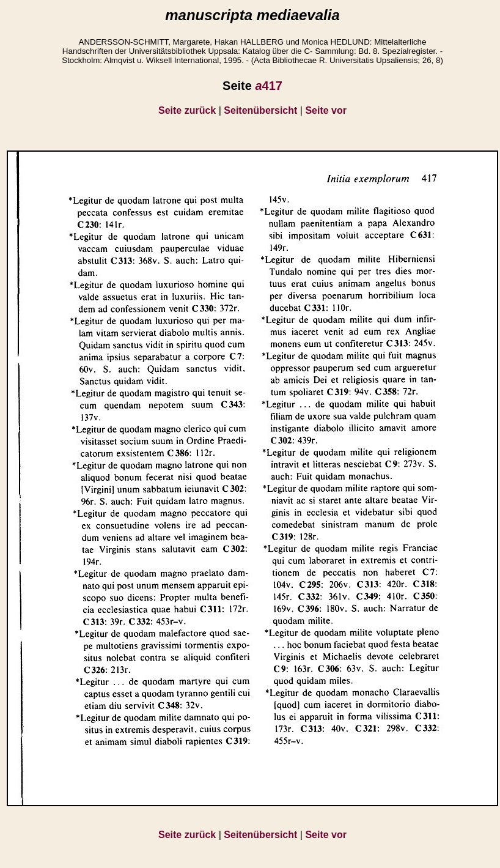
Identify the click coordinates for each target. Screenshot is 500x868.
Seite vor (326, 110)
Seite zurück (187, 110)
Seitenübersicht (260, 110)
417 (269, 86)
